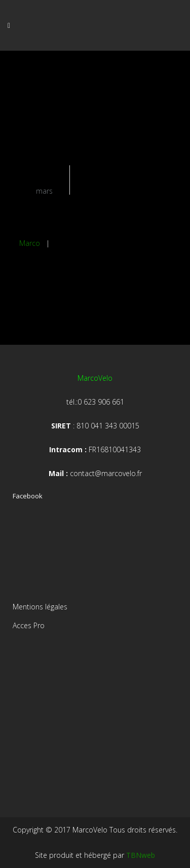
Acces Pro (29, 625)
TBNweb (141, 855)
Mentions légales (40, 607)
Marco (30, 243)
